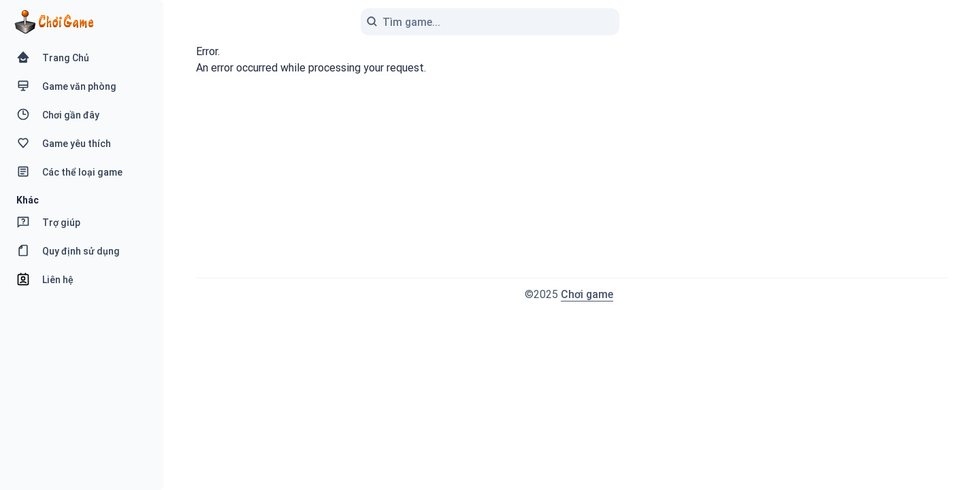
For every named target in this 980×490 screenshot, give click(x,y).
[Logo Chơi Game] (54, 22)
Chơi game (587, 294)
